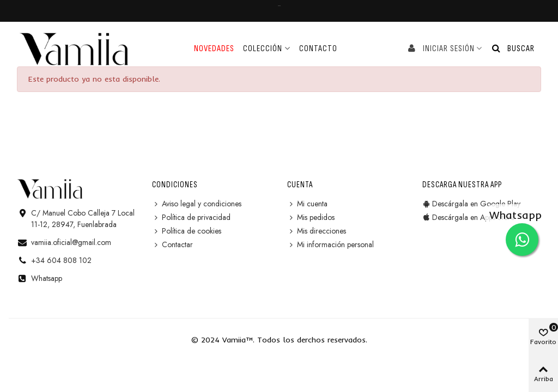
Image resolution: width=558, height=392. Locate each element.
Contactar (172, 245)
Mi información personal (330, 245)
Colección (263, 49)
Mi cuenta (307, 204)
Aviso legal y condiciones (197, 204)
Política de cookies (187, 231)
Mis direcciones (317, 231)
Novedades (214, 49)
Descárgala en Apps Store (468, 218)
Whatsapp (47, 278)
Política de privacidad (191, 218)
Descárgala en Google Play (471, 204)
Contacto (318, 49)
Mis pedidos (311, 218)
